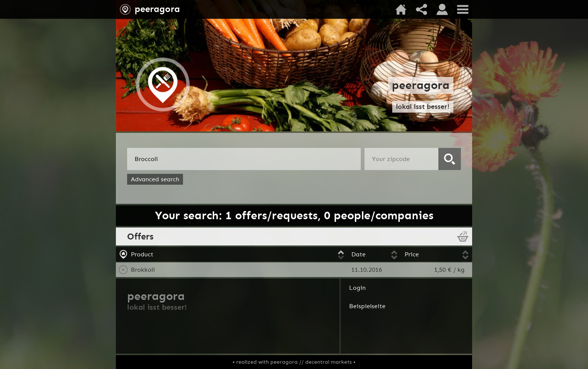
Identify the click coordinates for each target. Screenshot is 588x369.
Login (357, 288)
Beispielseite (367, 306)
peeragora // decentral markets (311, 362)
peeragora (157, 9)
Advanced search (155, 179)
